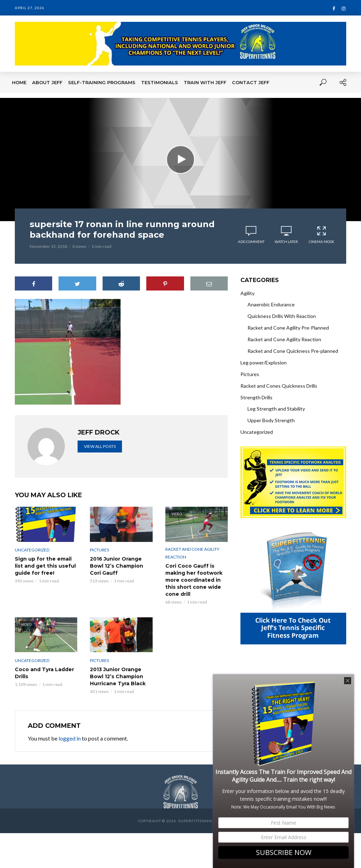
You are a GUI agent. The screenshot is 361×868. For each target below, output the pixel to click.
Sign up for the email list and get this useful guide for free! (45, 566)
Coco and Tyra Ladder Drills (44, 673)
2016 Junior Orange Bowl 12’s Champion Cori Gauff (117, 566)
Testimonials (160, 82)
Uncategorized (32, 550)
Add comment (251, 242)
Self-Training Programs (102, 82)
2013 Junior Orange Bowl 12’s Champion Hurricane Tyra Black (118, 676)
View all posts (100, 446)
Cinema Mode (322, 235)
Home (19, 82)
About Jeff (47, 82)
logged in (70, 738)
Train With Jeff (205, 82)
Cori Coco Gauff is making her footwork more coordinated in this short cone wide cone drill (194, 580)
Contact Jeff (251, 82)
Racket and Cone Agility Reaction (192, 553)
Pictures (99, 550)
